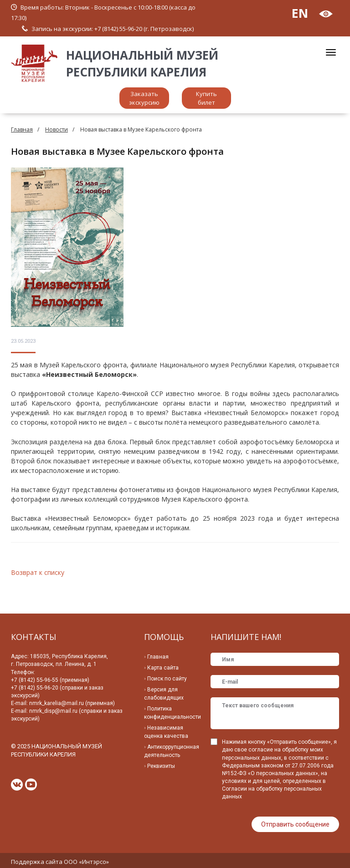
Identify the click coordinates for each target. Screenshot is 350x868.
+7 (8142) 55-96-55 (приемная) (50, 680)
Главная (22, 129)
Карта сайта (163, 668)
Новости (57, 129)
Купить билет (206, 98)
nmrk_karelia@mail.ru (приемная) (72, 703)
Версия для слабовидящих (164, 694)
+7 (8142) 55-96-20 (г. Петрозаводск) (144, 29)
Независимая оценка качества (166, 732)
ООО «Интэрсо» (86, 859)
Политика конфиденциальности (172, 713)
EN (300, 13)
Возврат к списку (38, 572)
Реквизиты (161, 766)
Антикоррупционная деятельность (172, 751)
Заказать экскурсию (144, 98)
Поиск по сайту (167, 679)
